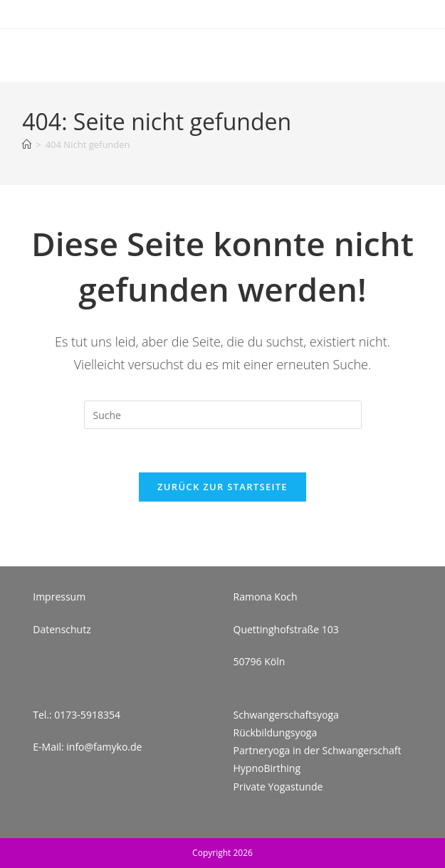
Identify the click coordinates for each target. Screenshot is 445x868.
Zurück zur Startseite (222, 487)
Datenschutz (62, 629)
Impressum (59, 597)
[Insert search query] (223, 415)
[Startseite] (27, 144)
